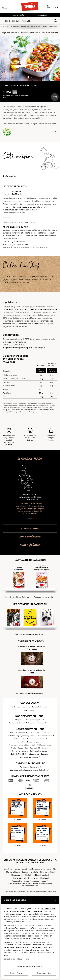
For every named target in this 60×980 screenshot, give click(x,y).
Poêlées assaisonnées (29, 33)
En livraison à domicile (21, 707)
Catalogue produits (30, 872)
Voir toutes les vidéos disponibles (29, 693)
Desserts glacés (31, 748)
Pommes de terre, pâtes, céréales (22, 745)
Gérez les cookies (47, 872)
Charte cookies (17, 875)
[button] (48, 6)
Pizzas (34, 736)
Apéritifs (31, 733)
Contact (44, 878)
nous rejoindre (30, 545)
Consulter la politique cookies (16, 959)
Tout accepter (44, 973)
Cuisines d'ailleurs (45, 736)
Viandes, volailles (25, 742)
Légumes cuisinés (10, 33)
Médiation (29, 875)
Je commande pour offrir (38, 723)
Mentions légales (13, 872)
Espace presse (34, 878)
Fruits (13, 748)
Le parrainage (30, 710)
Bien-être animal (42, 875)
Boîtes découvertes (31, 754)
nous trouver (30, 528)
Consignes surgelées (34, 720)
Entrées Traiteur (43, 733)
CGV (54, 869)
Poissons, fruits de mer (36, 739)
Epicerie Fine (16, 754)
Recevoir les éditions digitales (17, 597)
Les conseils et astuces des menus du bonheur (30, 770)
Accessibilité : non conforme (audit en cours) (30, 881)
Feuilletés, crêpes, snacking (18, 736)
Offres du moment (18, 733)
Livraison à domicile (17, 723)
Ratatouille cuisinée (49, 33)
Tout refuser (16, 973)
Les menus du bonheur (30, 757)
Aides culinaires (45, 745)
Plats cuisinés (19, 739)
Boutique (44, 754)
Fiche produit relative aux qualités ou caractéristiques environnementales (30, 885)
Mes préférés (18, 15)
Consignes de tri (19, 878)
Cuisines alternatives (38, 751)
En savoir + (30, 788)
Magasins (19, 720)
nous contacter (30, 537)
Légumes (37, 742)
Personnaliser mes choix (30, 966)
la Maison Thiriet (30, 459)
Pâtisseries (44, 748)
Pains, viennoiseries (20, 751)
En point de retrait (40, 707)
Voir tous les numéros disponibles (29, 634)
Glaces (20, 748)
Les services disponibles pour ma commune (33, 869)
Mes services (42, 15)
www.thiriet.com (48, 909)
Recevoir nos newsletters (44, 597)
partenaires (14, 911)
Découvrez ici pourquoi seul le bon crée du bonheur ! (30, 497)
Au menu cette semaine (30, 767)
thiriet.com (9, 869)
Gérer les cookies (27, 945)
